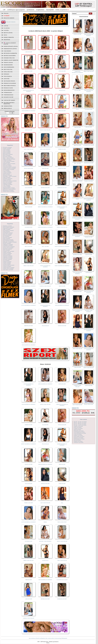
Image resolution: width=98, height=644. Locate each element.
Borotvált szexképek (7, 157)
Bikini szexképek (7, 153)
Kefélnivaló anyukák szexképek (10, 181)
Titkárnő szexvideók (78, 441)
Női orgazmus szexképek (8, 230)
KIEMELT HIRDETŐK (9, 37)
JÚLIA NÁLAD (45, 326)
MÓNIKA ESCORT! (45, 188)
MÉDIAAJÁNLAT (8, 108)
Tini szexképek (6, 260)
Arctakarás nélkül (9, 81)
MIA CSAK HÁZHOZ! (45, 149)
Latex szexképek (7, 185)
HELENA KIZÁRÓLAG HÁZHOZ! (29, 91)
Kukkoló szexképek (7, 183)
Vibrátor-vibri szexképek (8, 269)
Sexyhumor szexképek (8, 245)
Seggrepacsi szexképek (8, 244)
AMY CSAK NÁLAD (29, 149)
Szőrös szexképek (7, 255)
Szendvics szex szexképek (9, 251)
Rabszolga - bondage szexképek (10, 242)
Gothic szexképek (7, 172)
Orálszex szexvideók (78, 435)
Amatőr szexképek (7, 149)
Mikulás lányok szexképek (9, 191)
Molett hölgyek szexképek (9, 227)
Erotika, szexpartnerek (61, 10)
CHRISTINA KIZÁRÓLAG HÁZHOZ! (62, 405)
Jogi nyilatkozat (32, 638)
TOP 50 (5, 35)
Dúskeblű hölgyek (9, 58)
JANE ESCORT (62, 484)
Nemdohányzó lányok (10, 49)
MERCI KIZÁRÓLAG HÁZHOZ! (45, 207)
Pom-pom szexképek (7, 237)
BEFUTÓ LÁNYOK (8, 33)
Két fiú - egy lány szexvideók (80, 423)
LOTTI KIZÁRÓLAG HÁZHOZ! (29, 305)
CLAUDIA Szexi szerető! (45, 52)
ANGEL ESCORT (29, 71)
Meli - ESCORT (45, 246)
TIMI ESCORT (29, 580)
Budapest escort (8, 97)
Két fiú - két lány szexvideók (80, 424)
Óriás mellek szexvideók (79, 437)
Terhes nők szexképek (8, 258)
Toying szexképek (7, 264)
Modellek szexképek (7, 226)
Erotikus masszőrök (10, 56)
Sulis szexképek (6, 250)
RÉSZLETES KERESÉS (9, 18)
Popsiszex (6, 74)
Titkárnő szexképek (7, 262)
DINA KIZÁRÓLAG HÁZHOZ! (62, 305)
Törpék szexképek (7, 263)
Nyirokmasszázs (8, 95)
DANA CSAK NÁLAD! (62, 227)
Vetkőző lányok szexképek (9, 267)
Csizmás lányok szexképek (9, 161)
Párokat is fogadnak (10, 83)
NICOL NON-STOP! (29, 168)
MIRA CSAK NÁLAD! (29, 266)
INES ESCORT (45, 168)
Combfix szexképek (7, 160)
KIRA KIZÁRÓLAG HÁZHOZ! (29, 286)
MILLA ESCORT (29, 246)
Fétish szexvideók (78, 427)
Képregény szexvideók (79, 431)
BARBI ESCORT (62, 149)
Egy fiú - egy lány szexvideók (80, 422)
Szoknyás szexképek (7, 254)
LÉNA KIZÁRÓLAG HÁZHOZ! (45, 384)
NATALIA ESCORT (45, 90)
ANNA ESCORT (62, 71)
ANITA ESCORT (29, 130)
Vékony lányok (8, 62)
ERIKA (45, 522)
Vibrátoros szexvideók (79, 442)
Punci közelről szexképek (8, 241)
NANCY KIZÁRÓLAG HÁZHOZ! (45, 266)
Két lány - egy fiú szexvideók (80, 425)
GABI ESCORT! (62, 130)
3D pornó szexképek (7, 147)
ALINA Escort (62, 90)
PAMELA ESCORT (62, 52)
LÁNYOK (6, 26)
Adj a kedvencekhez (50, 638)
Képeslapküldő (50, 10)
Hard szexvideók (77, 430)
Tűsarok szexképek (7, 266)
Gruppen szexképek (7, 173)
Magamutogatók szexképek (9, 188)
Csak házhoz (7, 51)
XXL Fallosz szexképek (8, 270)
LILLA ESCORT (29, 188)
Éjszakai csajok (8, 88)
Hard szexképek (6, 174)
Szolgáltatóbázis (40, 10)
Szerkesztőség (58, 638)
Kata (62, 503)
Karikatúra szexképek (8, 179)
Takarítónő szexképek (8, 256)
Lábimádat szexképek (8, 184)
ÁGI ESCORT (45, 111)
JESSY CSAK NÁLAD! (45, 130)
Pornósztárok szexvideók (79, 439)
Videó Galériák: (83, 419)
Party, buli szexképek (8, 234)
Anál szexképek (6, 150)
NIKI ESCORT (62, 286)
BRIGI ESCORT (62, 111)
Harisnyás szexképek (8, 175)
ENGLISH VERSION (11, 22)
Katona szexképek (7, 180)
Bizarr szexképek (7, 155)
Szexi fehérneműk (9, 67)
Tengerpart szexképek (8, 257)
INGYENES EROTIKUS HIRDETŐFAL (9, 103)
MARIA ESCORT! (62, 168)
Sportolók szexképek (7, 249)
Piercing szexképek (7, 235)
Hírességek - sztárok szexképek (10, 176)
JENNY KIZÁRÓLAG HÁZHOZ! (62, 246)
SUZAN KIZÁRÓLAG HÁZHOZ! (45, 306)
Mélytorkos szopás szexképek (9, 189)
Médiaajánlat (64, 638)
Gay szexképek (6, 170)
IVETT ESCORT (29, 207)
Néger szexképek (7, 229)
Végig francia (8, 76)
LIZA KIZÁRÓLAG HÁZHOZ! (29, 111)
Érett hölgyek (8, 69)
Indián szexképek (7, 177)
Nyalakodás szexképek (8, 233)
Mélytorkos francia (10, 86)
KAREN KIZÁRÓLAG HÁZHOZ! (62, 207)
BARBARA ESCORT (62, 188)
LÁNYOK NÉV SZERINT (9, 100)
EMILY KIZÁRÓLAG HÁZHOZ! (62, 266)
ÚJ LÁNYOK (7, 28)
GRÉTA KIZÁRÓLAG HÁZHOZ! (45, 227)
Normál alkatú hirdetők (11, 60)
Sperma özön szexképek (8, 248)
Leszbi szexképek (7, 187)
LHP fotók (7, 79)
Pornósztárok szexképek (8, 240)
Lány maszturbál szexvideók (80, 433)
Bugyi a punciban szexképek (9, 159)
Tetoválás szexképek (7, 259)
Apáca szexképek (7, 151)
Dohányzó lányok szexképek (9, 164)
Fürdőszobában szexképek (9, 169)
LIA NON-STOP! (29, 227)
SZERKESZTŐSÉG (8, 106)
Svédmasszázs (8, 92)
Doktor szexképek (7, 165)
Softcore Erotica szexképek (9, 247)
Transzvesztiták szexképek (9, 265)
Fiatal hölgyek (8, 72)
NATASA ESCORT (62, 326)
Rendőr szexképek (7, 243)
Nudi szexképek (6, 232)
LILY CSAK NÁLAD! (45, 503)
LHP (4, 10)
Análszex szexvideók (78, 426)
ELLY (45, 71)
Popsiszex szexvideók (78, 438)
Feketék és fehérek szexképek (9, 168)
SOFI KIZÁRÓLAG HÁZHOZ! (29, 345)
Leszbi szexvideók (78, 434)
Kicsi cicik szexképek (8, 182)
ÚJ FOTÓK (6, 30)
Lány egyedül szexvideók (79, 432)
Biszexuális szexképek (8, 154)
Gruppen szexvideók (78, 429)
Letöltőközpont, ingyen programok (16, 10)
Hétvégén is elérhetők (10, 53)
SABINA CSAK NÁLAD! (45, 286)
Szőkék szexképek (7, 252)
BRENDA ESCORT (29, 326)
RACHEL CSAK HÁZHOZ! (45, 541)
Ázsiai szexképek (7, 152)
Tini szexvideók (77, 440)
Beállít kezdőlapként (41, 638)
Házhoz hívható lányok (11, 46)
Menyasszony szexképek (8, 190)
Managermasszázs (9, 90)
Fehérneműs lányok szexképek (10, 167)
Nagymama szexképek (8, 228)
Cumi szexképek (7, 162)
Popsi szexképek (7, 239)
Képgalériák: (10, 145)
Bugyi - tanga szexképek (8, 158)
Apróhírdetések (30, 10)
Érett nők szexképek (7, 166)
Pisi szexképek (6, 236)
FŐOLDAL (6, 13)
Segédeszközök (8, 65)
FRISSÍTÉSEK (7, 40)
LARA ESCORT (29, 52)
